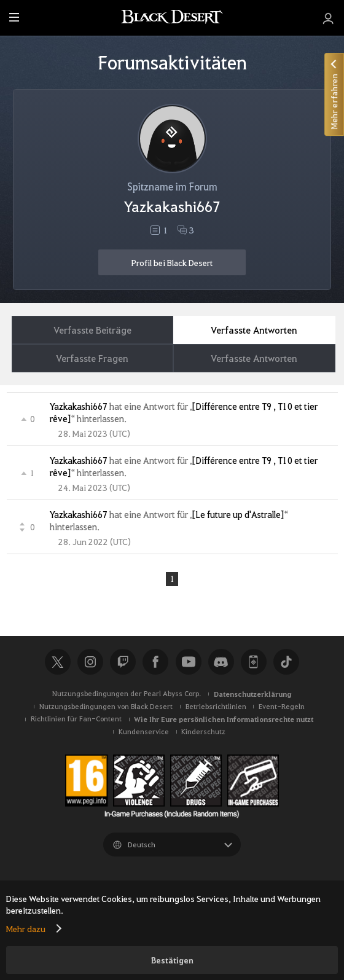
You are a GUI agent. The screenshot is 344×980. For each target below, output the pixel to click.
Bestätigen (172, 960)
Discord (221, 662)
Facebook (155, 662)
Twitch (123, 662)
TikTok (286, 662)
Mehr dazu (26, 928)
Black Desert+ (254, 662)
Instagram (90, 662)
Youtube (189, 662)
